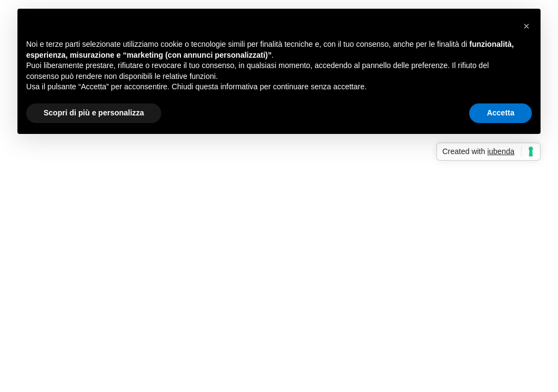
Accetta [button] (501, 113)
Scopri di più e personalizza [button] (94, 113)
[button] (526, 26)
